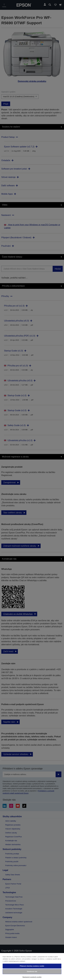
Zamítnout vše (32, 971)
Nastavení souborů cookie (32, 977)
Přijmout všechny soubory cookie (32, 966)
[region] (32, 966)
